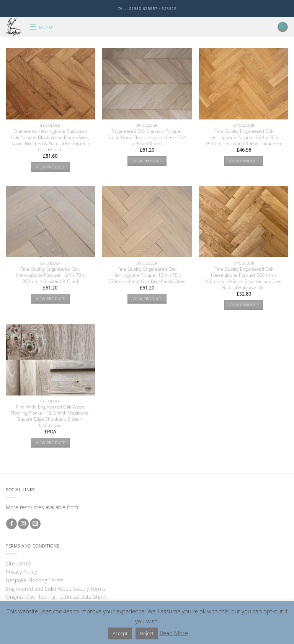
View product (51, 167)
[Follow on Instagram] (23, 524)
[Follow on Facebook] (11, 524)
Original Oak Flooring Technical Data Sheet (56, 597)
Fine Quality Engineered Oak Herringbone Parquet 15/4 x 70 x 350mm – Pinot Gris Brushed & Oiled (147, 275)
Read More (174, 633)
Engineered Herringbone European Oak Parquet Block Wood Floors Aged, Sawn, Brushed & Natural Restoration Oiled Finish (50, 141)
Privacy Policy (21, 572)
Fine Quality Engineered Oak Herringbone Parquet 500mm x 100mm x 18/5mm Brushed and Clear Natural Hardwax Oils (244, 278)
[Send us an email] (35, 524)
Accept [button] (120, 633)
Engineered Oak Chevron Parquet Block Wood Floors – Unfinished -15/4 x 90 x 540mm (147, 137)
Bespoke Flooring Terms (35, 580)
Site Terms (19, 563)
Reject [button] (147, 633)
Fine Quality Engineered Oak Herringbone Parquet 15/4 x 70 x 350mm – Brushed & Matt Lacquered (244, 137)
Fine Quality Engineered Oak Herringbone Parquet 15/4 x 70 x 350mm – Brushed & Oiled (50, 275)
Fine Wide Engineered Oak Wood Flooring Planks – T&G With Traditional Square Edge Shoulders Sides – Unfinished (50, 416)
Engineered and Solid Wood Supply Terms (56, 589)
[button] (41, 27)
